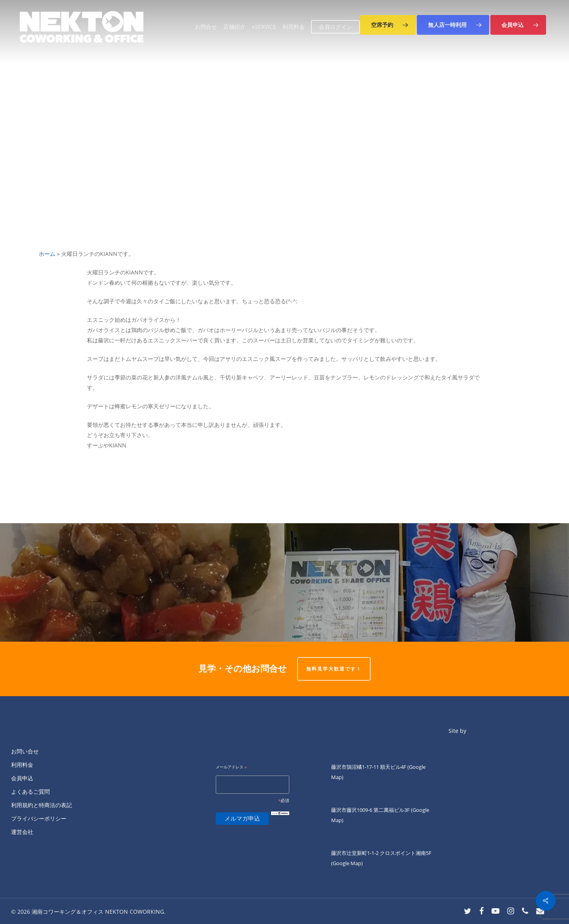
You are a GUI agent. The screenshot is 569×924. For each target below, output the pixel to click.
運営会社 (22, 832)
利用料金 (22, 765)
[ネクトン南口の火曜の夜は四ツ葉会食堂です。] (142, 582)
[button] (388, 25)
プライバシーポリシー (39, 818)
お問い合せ (25, 751)
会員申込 (22, 778)
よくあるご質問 (30, 792)
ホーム (47, 254)
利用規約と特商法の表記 (41, 805)
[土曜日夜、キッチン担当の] (427, 582)
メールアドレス (231, 767)
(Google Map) (347, 863)
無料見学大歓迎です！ (334, 669)
